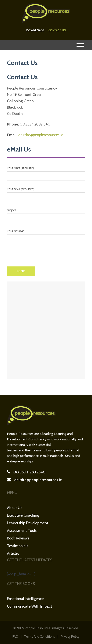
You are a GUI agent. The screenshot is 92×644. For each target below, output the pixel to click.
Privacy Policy (70, 637)
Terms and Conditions (40, 637)
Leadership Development (28, 523)
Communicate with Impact (30, 606)
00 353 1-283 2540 (29, 472)
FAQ (15, 637)
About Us (15, 508)
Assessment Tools (22, 531)
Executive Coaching (23, 515)
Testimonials (18, 546)
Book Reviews (18, 538)
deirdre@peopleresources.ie (41, 135)
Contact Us (57, 30)
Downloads (35, 30)
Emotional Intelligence (25, 599)
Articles (13, 553)
